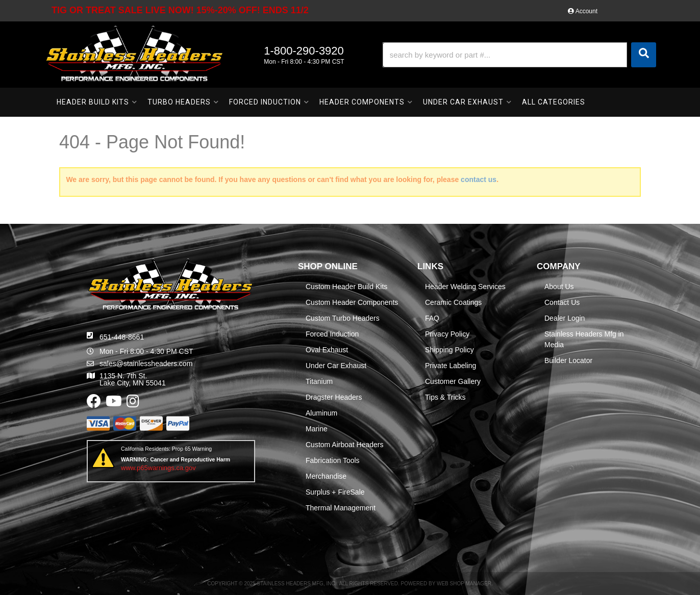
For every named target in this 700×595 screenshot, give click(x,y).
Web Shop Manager (464, 584)
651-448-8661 (122, 337)
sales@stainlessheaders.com (146, 364)
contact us (479, 179)
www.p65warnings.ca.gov (158, 468)
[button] (519, 55)
